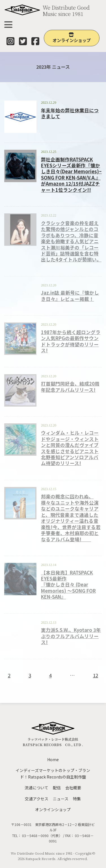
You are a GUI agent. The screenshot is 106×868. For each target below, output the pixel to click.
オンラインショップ (53, 809)
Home (53, 759)
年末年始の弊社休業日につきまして (70, 113)
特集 (77, 799)
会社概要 (73, 788)
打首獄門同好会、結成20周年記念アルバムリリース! (70, 387)
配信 (57, 788)
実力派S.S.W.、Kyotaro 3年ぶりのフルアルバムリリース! (71, 636)
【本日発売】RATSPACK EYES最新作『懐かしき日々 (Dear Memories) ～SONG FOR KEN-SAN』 (68, 585)
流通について (36, 788)
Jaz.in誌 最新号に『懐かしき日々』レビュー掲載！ (70, 296)
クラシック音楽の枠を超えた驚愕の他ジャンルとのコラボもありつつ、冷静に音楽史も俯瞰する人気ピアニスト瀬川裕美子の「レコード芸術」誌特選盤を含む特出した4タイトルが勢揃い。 (71, 241)
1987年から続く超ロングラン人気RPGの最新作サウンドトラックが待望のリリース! (71, 341)
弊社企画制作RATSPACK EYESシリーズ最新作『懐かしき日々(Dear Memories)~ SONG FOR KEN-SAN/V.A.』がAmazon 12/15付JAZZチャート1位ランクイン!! (71, 175)
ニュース (61, 799)
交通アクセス (37, 799)
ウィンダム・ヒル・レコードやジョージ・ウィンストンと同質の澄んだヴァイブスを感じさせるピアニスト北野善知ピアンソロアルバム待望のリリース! (70, 448)
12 (96, 675)
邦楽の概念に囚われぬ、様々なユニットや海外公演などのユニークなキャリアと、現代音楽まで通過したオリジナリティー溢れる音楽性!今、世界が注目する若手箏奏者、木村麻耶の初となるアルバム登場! (71, 518)
